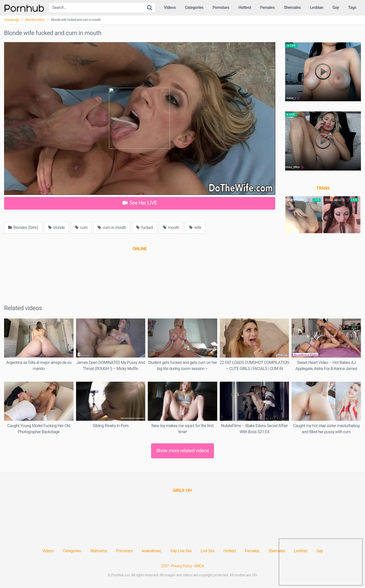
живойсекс (151, 551)
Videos (170, 7)
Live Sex (207, 551)
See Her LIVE (140, 203)
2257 (165, 566)
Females (267, 7)
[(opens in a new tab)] (140, 249)
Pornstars (221, 7)
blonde (56, 228)
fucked (144, 228)
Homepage (12, 20)
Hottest (245, 7)
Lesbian (317, 7)
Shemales (292, 7)
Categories (194, 7)
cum (81, 228)
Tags (352, 7)
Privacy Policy (181, 566)
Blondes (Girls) (35, 20)
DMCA (199, 566)
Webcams (98, 551)
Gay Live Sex (181, 551)
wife (195, 228)
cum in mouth (112, 228)
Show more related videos (183, 451)
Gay (336, 7)
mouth (171, 228)
